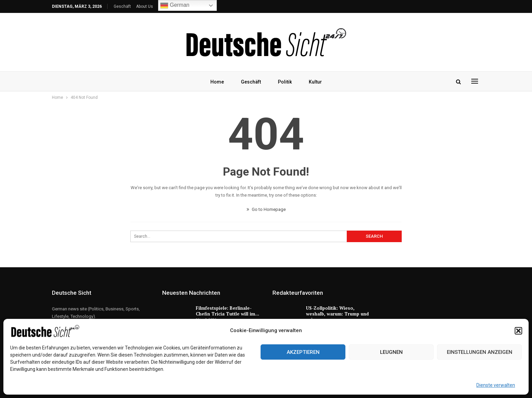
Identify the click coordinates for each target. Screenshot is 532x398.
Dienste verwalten (496, 385)
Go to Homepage (266, 209)
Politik (285, 82)
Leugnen (391, 352)
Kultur (317, 82)
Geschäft (122, 6)
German (175, 5)
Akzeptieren (303, 352)
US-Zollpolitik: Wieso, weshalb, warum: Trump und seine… (337, 314)
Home (215, 82)
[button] (518, 331)
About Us (145, 6)
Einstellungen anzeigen (480, 352)
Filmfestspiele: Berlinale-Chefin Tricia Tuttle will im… (227, 311)
